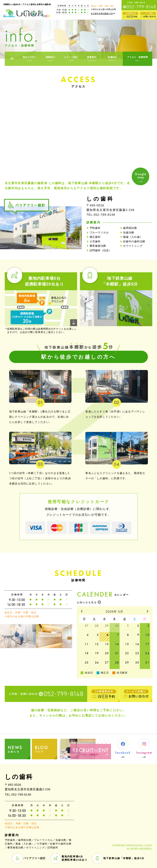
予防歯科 (95, 228)
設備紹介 (112, 59)
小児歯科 (95, 241)
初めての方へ (30, 59)
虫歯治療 (129, 232)
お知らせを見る (87, 602)
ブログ (46, 749)
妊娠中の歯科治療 (134, 241)
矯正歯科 (95, 237)
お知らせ (19, 749)
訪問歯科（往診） (101, 250)
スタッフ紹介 (71, 59)
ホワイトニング (133, 246)
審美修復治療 (98, 246)
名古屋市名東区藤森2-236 (103, 14)
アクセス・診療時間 (138, 59)
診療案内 (92, 59)
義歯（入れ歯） (133, 237)
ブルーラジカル (99, 232)
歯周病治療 (130, 228)
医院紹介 (50, 59)
